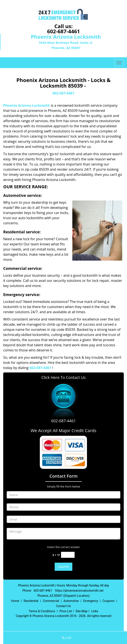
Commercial (51, 601)
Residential (31, 601)
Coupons (108, 601)
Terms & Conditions (42, 611)
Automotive (71, 601)
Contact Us (64, 606)
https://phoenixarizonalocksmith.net (79, 591)
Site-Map (81, 611)
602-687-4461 (64, 31)
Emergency (91, 601)
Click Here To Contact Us (63, 377)
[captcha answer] (68, 555)
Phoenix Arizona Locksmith (27, 105)
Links (95, 611)
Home (15, 601)
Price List (66, 611)
